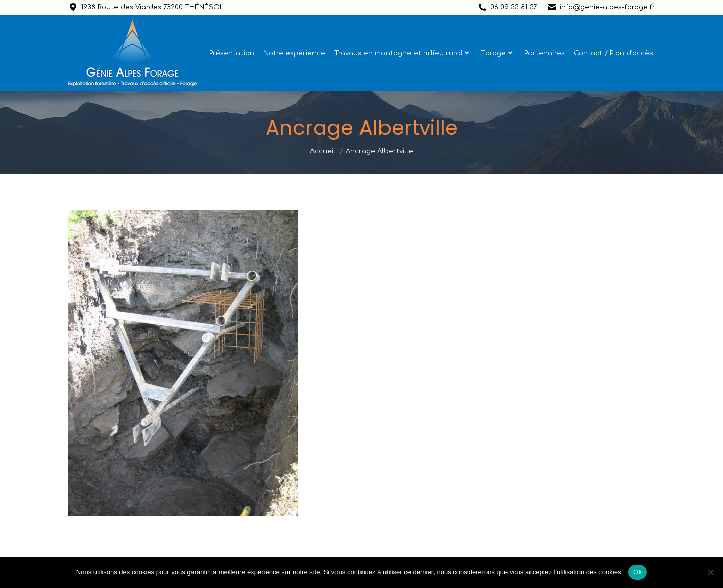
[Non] (710, 572)
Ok (637, 572)
